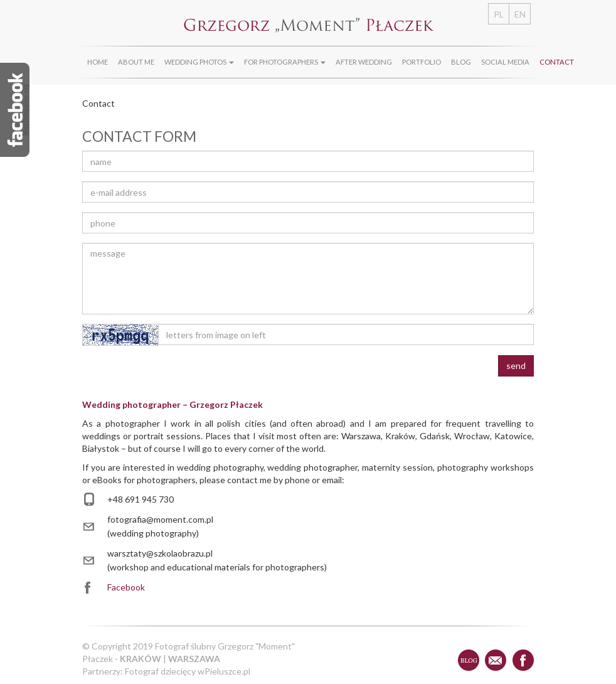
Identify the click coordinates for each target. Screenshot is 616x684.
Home (98, 62)
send (516, 366)
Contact (557, 62)
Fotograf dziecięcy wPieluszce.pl (188, 671)
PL (499, 14)
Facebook (126, 587)
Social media (505, 62)
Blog (461, 62)
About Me (136, 62)
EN (520, 14)
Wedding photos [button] (199, 62)
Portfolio (422, 62)
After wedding (364, 62)
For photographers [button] (285, 62)
